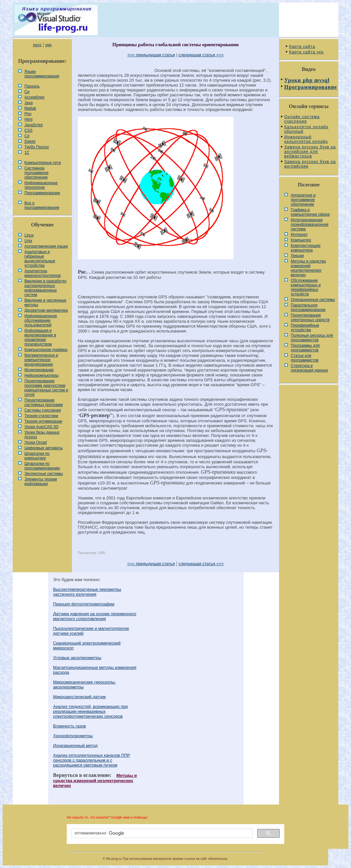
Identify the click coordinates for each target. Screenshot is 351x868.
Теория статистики (41, 416)
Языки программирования (42, 74)
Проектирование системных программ (44, 402)
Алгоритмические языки (46, 246)
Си (27, 92)
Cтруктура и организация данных (309, 368)
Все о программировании (42, 205)
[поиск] (161, 834)
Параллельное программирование (308, 307)
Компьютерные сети (43, 163)
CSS (28, 130)
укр (48, 45)
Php (28, 114)
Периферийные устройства (305, 328)
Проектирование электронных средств (310, 318)
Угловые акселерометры (77, 658)
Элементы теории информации (41, 481)
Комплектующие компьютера (306, 248)
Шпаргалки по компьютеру (37, 456)
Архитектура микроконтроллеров (42, 273)
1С (27, 153)
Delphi (30, 142)
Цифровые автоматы (43, 448)
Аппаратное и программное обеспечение (303, 200)
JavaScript (34, 125)
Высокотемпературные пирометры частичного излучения (87, 592)
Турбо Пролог (37, 147)
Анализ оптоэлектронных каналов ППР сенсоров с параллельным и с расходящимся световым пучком (91, 760)
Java (28, 103)
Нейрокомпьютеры (42, 375)
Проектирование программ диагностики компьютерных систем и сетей (46, 388)
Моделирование (39, 370)
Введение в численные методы (45, 303)
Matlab (30, 108)
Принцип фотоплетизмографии (84, 604)
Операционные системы (313, 300)
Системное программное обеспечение (36, 173)
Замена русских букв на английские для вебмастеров (310, 152)
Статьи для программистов (305, 358)
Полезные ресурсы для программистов (312, 338)
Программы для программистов (305, 348)
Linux (29, 235)
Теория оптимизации (43, 421)
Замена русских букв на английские (310, 164)
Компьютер (301, 240)
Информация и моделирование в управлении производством (40, 337)
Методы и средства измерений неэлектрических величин (95, 780)
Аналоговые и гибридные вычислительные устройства (40, 259)
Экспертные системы (44, 474)
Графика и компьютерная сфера (310, 212)
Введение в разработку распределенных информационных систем (46, 288)
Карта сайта (302, 47)
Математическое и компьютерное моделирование (41, 360)
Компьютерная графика (46, 350)
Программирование (42, 193)
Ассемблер (34, 97)
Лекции (297, 256)
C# (27, 136)
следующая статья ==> (201, 55)
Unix (28, 241)
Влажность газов (70, 726)
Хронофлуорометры (73, 736)
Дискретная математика (46, 310)
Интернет (299, 235)
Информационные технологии (41, 185)
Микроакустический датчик (79, 697)
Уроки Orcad (35, 442)
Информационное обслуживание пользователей (41, 320)
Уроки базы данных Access (42, 435)
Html (28, 119)
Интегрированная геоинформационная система (310, 224)
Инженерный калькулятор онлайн (306, 139)
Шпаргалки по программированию (42, 466)
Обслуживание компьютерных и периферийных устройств (306, 287)
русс (37, 45)
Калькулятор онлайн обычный (306, 129)
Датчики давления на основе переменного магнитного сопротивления (95, 616)
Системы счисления (43, 410)
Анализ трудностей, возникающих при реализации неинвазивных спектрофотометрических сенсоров (90, 711)
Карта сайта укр (306, 52)
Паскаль (32, 86)
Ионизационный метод (75, 746)
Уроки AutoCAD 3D (41, 427)
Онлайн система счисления (302, 119)
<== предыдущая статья (151, 55)
